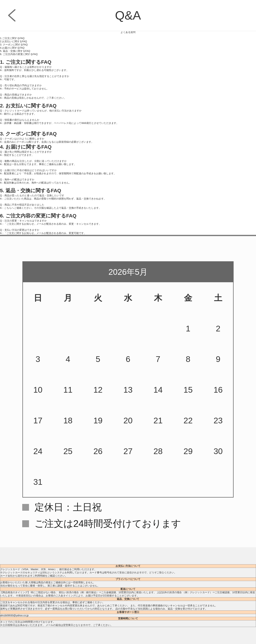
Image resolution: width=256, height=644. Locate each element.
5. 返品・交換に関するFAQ (15, 51)
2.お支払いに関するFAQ (14, 41)
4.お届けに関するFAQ (12, 48)
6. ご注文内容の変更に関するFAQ (19, 54)
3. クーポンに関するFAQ (14, 45)
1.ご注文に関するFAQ (12, 38)
